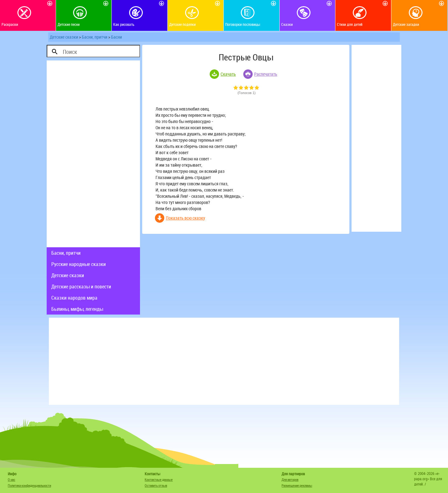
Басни (117, 37)
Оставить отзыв (156, 485)
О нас (12, 479)
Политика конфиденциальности (29, 485)
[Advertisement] (93, 154)
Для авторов (290, 479)
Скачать (228, 74)
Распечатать (266, 74)
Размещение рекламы (297, 485)
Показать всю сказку (185, 218)
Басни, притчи (95, 37)
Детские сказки (64, 37)
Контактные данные (159, 479)
